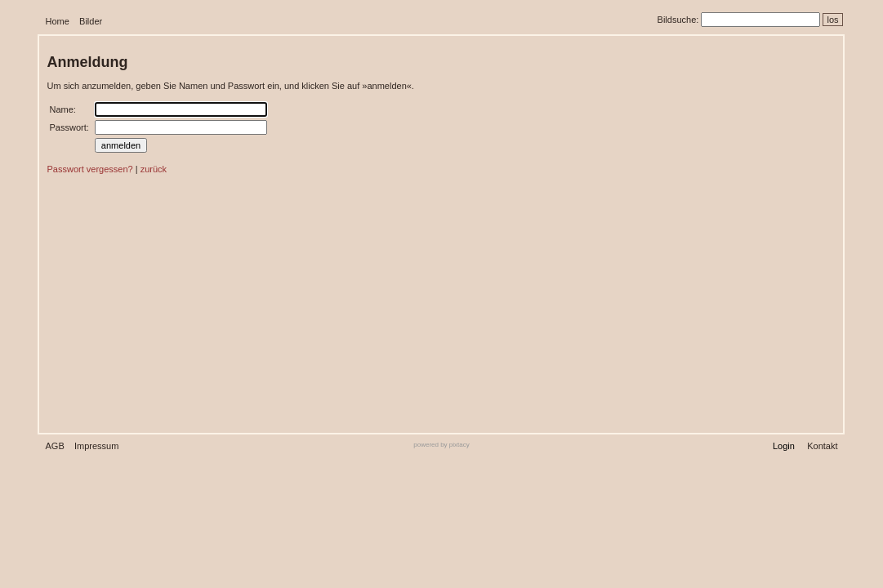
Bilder (91, 21)
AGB (55, 446)
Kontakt (822, 446)
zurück (154, 169)
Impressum (96, 446)
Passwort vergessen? (90, 169)
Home (58, 21)
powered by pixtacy (441, 445)
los (832, 20)
